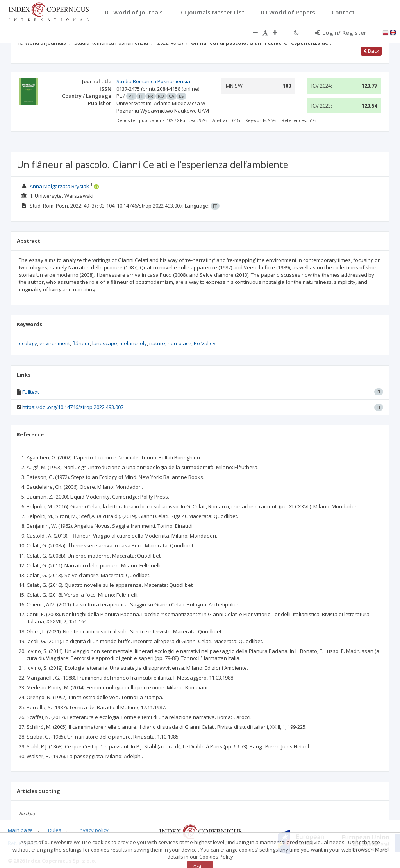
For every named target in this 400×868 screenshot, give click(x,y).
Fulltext (31, 392)
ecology (28, 343)
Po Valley (205, 343)
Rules (55, 830)
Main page (20, 830)
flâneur (81, 343)
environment (55, 343)
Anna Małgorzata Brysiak (59, 186)
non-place (179, 343)
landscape (105, 343)
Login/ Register (341, 32)
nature (157, 343)
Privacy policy (93, 830)
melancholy (133, 343)
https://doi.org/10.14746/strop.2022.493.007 (73, 407)
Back (371, 51)
